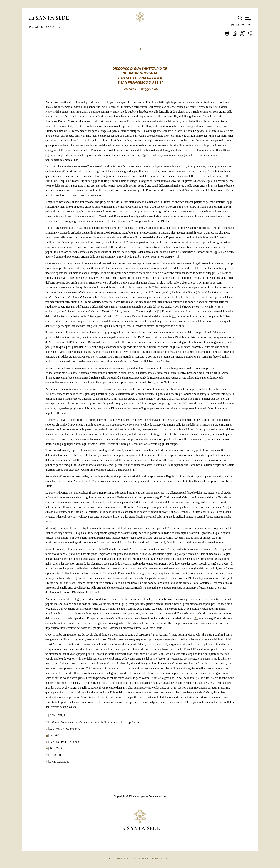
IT (140, 49)
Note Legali (123, 859)
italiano (238, 26)
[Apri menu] (248, 18)
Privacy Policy (159, 859)
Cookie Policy (140, 859)
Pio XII (34, 27)
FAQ (111, 859)
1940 (60, 27)
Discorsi (49, 27)
